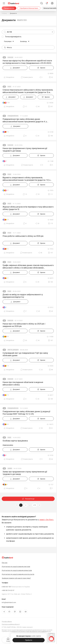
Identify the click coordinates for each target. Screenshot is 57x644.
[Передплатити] (9, 8)
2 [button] (26, 505)
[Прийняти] (29, 640)
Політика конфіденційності (11, 624)
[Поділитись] (41, 77)
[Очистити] (53, 32)
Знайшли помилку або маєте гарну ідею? (16, 578)
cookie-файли (36, 636)
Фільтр (8, 47)
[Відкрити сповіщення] (47, 3)
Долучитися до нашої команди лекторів (16, 567)
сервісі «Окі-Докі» (46, 520)
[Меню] (4, 3)
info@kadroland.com (9, 602)
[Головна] (4, 13)
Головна (8, 639)
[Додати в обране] (51, 77)
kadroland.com (46, 631)
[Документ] (15, 68)
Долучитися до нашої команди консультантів (18, 574)
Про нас (5, 563)
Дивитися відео (8, 445)
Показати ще (28, 499)
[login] (52, 3)
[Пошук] (42, 3)
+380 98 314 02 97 (8, 590)
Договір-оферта (7, 622)
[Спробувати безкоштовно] (29, 8)
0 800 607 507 (16, 587)
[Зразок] (41, 68)
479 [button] (35, 505)
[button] (40, 505)
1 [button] (21, 505)
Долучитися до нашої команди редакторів (17, 570)
